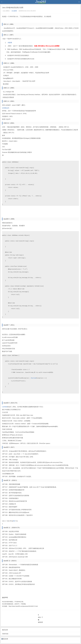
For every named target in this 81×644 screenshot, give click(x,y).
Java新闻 (14, 11)
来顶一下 (40, 617)
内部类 (10, 43)
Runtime (34, 378)
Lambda (5, 407)
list (14, 521)
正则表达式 (6, 108)
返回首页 (40, 622)
